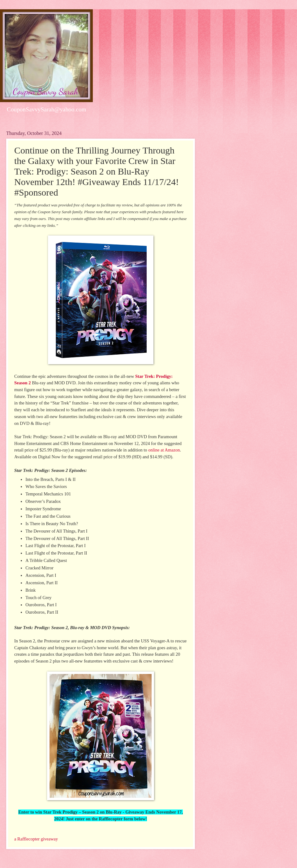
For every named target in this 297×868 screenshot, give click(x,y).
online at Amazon (164, 450)
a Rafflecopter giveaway (36, 839)
